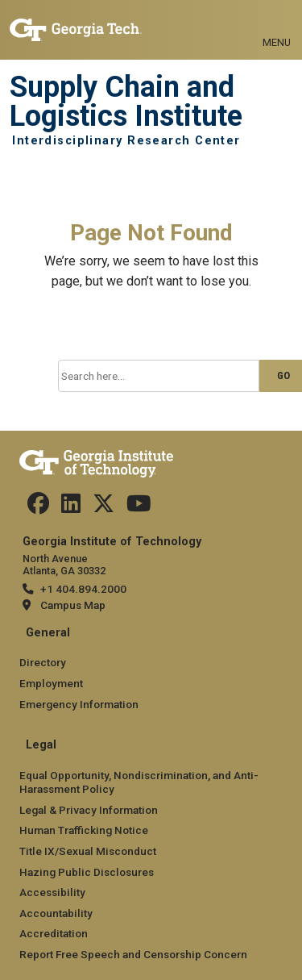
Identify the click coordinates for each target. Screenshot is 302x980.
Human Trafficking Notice (84, 830)
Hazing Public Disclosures (87, 872)
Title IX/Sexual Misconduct (88, 851)
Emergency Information (79, 704)
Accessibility (52, 892)
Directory (43, 662)
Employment (51, 683)
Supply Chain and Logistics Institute (126, 102)
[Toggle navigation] (277, 24)
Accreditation (54, 933)
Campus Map (73, 605)
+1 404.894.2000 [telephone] (83, 589)
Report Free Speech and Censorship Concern (133, 954)
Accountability (56, 913)
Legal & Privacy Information (89, 810)
